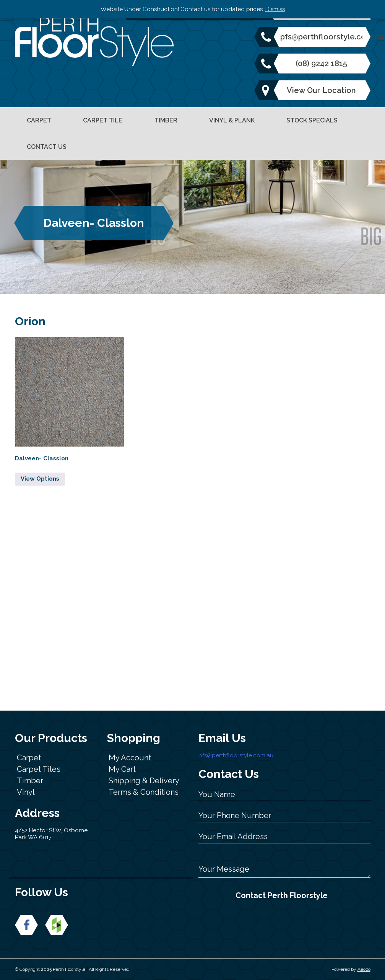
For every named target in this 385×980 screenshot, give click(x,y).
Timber (166, 120)
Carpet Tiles (39, 769)
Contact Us (47, 147)
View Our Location (321, 90)
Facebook (26, 925)
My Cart (122, 769)
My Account (130, 758)
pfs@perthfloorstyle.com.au (321, 37)
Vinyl (26, 792)
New (57, 925)
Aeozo (364, 969)
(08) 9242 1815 (321, 64)
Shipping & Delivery (144, 781)
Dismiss (275, 9)
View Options (40, 479)
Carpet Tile (103, 120)
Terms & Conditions (144, 792)
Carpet (39, 120)
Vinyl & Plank (232, 120)
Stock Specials (312, 120)
